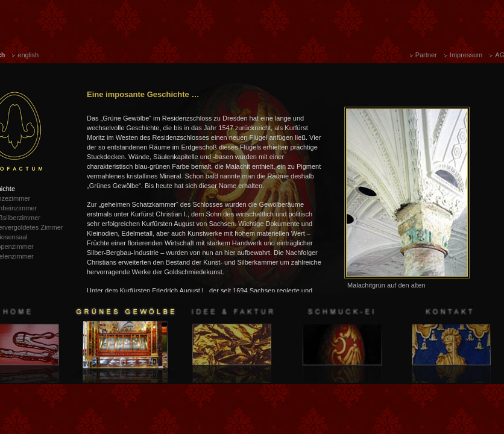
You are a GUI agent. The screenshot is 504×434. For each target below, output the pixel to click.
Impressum (466, 55)
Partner (426, 55)
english (28, 55)
